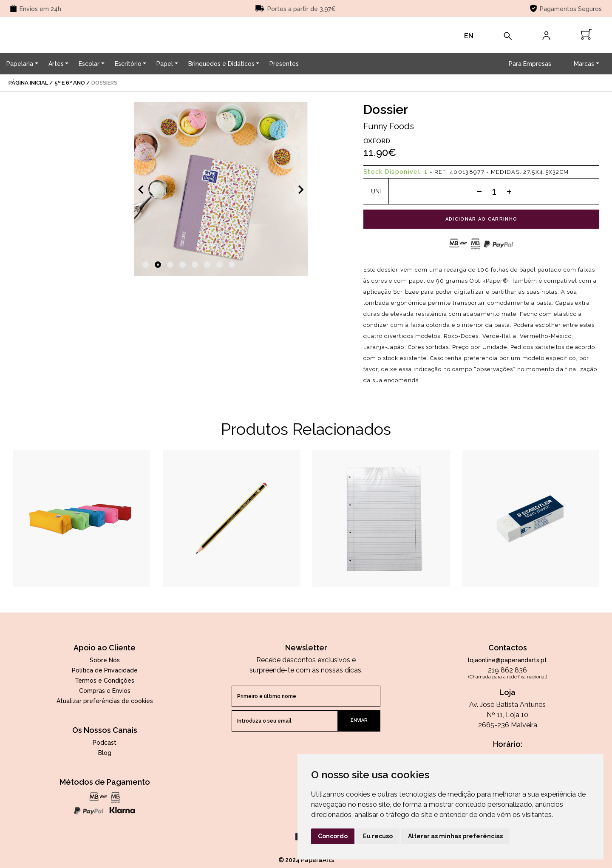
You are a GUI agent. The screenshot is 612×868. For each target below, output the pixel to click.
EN (469, 36)
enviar (359, 720)
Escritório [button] (128, 64)
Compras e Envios (105, 691)
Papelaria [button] (20, 64)
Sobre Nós (105, 660)
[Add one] (509, 191)
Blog (105, 753)
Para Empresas (530, 64)
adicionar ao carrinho (482, 219)
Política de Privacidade (105, 670)
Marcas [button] (584, 64)
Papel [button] (165, 64)
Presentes (284, 64)
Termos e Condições (105, 681)
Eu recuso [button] (378, 836)
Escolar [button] (89, 64)
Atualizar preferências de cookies (105, 701)
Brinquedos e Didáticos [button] (221, 64)
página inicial (28, 83)
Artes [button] (56, 64)
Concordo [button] (333, 836)
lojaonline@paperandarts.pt (507, 660)
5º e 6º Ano (70, 83)
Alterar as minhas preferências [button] (455, 836)
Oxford (377, 141)
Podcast (105, 743)
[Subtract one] (479, 191)
